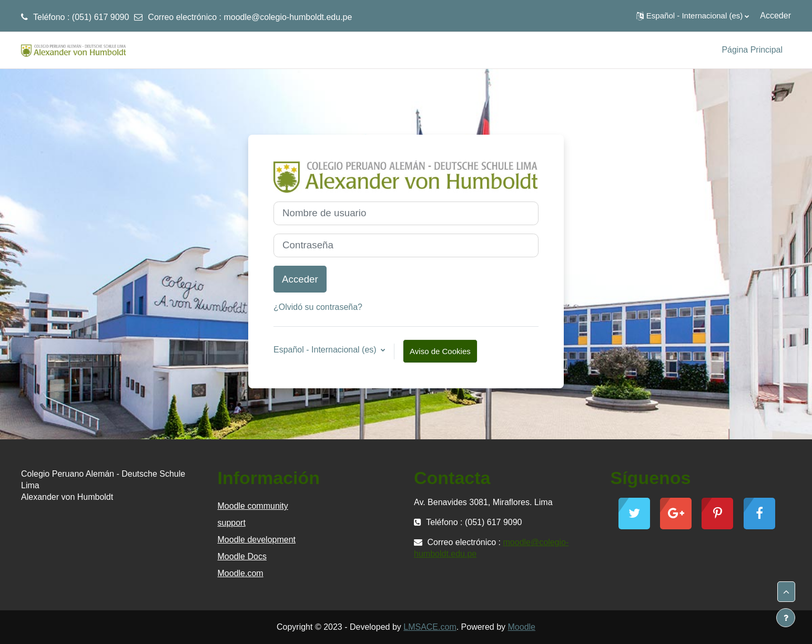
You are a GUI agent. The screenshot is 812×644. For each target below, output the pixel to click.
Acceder (775, 16)
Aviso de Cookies (440, 351)
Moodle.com (241, 573)
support (232, 523)
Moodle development (257, 540)
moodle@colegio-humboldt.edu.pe (288, 17)
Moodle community (253, 506)
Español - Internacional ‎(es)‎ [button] (326, 350)
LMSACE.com (430, 627)
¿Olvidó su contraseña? (318, 307)
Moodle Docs (242, 556)
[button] (693, 16)
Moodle (522, 627)
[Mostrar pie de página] (786, 618)
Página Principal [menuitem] (752, 50)
